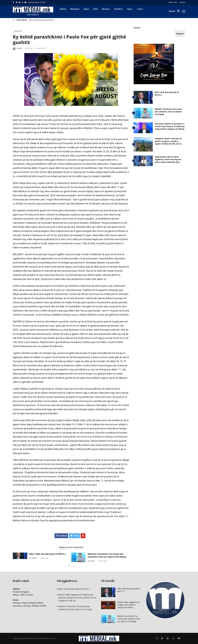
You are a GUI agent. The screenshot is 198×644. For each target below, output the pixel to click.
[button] (69, 565)
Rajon (86, 9)
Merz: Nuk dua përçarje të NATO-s (42, 20)
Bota (95, 9)
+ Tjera (140, 9)
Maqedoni (75, 9)
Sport (130, 9)
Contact (182, 2)
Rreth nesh (173, 2)
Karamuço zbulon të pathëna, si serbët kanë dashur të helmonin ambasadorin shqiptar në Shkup (170, 126)
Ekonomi (106, 9)
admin (19, 48)
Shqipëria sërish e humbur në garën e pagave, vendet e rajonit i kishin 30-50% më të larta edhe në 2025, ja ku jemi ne (170, 142)
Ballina (63, 9)
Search (137, 28)
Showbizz (119, 9)
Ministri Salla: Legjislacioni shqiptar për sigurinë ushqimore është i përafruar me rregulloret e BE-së (77, 600)
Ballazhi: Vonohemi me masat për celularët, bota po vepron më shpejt (107, 555)
